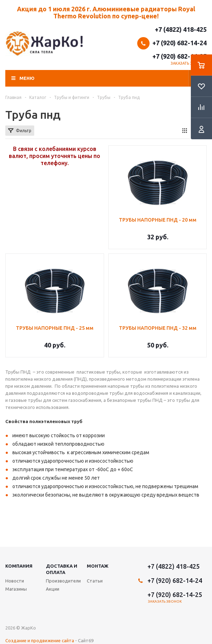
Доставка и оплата (62, 569)
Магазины (16, 589)
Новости (15, 581)
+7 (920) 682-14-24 (180, 43)
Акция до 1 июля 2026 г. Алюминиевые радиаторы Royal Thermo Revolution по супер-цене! (106, 12)
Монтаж (98, 566)
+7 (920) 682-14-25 (180, 56)
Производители (63, 581)
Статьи (95, 581)
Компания (19, 566)
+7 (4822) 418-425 (181, 29)
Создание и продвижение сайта (40, 640)
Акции (53, 589)
